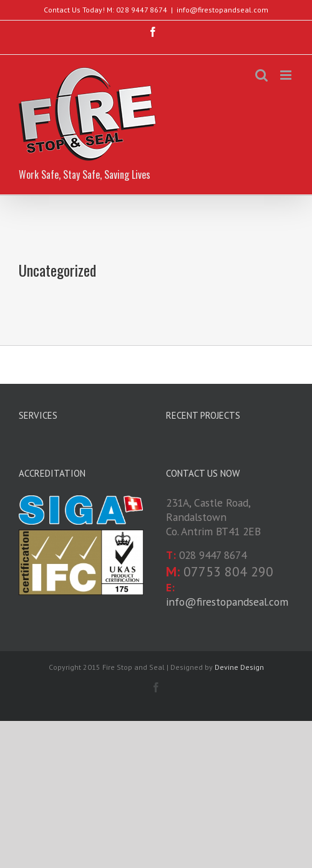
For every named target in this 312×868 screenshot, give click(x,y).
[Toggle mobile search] (261, 75)
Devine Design (239, 667)
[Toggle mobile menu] (287, 75)
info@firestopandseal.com (222, 10)
